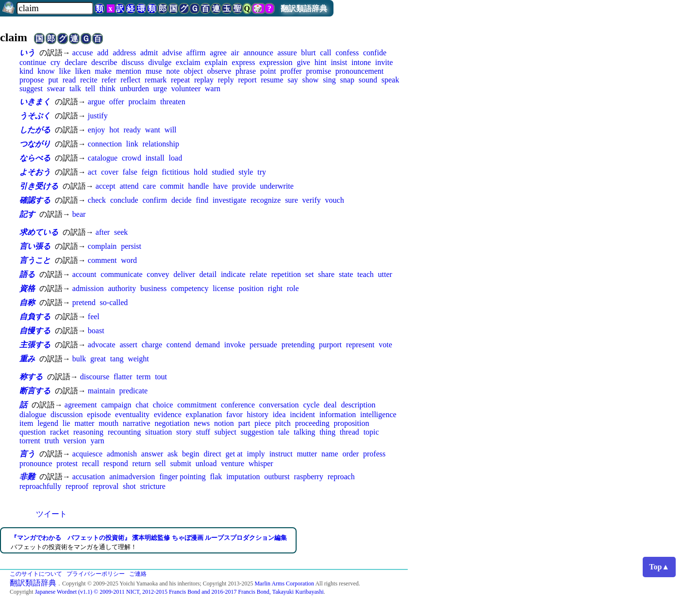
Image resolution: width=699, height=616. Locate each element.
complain (102, 246)
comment (102, 260)
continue (33, 62)
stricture (152, 486)
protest (67, 463)
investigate (229, 200)
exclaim (188, 62)
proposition (352, 423)
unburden (134, 89)
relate (258, 274)
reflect (130, 80)
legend (48, 423)
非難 (27, 477)
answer (152, 454)
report (247, 80)
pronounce (36, 463)
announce (258, 53)
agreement (81, 405)
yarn (97, 441)
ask (173, 454)
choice (163, 405)
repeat (180, 80)
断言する (35, 391)
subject (225, 432)
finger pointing (183, 477)
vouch (335, 200)
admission (88, 288)
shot (129, 486)
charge (152, 345)
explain (216, 62)
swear (56, 89)
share (326, 274)
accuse (83, 53)
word (129, 260)
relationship (161, 144)
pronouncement (360, 71)
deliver (184, 274)
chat (142, 405)
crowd (132, 158)
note (173, 71)
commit (172, 186)
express (243, 62)
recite (89, 80)
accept (106, 186)
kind (26, 71)
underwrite (277, 186)
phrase (246, 71)
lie (67, 423)
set (310, 274)
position (251, 288)
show (311, 80)
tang (117, 359)
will (171, 130)
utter (385, 274)
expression (276, 62)
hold (200, 172)
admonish (122, 454)
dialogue (33, 414)
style (246, 172)
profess (374, 454)
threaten (173, 102)
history (258, 414)
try (262, 172)
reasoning (88, 432)
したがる (35, 130)
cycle (311, 405)
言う (27, 454)
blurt (308, 53)
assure (287, 53)
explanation (204, 414)
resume (272, 80)
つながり (35, 144)
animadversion (132, 477)
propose (32, 80)
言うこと (35, 260)
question (33, 432)
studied (223, 172)
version (75, 441)
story (184, 432)
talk (75, 89)
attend (129, 186)
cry (55, 62)
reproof (77, 486)
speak (390, 80)
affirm (196, 53)
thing (327, 432)
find (202, 200)
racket (59, 432)
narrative (137, 423)
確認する (35, 200)
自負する (35, 316)
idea (279, 414)
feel (94, 316)
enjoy (97, 130)
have (220, 186)
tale (284, 432)
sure (291, 200)
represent (360, 345)
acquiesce (87, 454)
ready (132, 130)
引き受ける (39, 186)
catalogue (103, 158)
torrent (30, 441)
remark (156, 80)
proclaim (142, 102)
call (325, 53)
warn (213, 89)
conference (238, 405)
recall (91, 463)
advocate (102, 345)
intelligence (378, 414)
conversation (279, 405)
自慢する (35, 331)
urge (160, 89)
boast (96, 331)
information (338, 414)
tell (90, 89)
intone (361, 62)
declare (76, 62)
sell (160, 463)
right (275, 288)
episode (99, 414)
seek (121, 232)
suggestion (257, 432)
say (292, 80)
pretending (298, 345)
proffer (291, 71)
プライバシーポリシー (96, 574)
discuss (133, 62)
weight (138, 359)
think (108, 89)
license (223, 288)
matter (84, 423)
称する (31, 377)
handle (198, 186)
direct (212, 454)
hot (114, 130)
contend (179, 345)
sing (329, 80)
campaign (116, 405)
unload (206, 463)
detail (208, 274)
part (244, 423)
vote (385, 345)
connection (105, 144)
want (153, 130)
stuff (203, 432)
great (98, 359)
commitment (197, 405)
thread (349, 432)
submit (181, 463)
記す (27, 214)
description (358, 405)
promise (318, 71)
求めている (39, 232)
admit (149, 53)
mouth (108, 423)
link (132, 144)
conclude (124, 200)
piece (263, 423)
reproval (106, 486)
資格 (27, 288)
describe (104, 62)
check (97, 200)
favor (234, 414)
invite (384, 62)
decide (182, 200)
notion (224, 423)
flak (216, 477)
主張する (35, 345)
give (303, 62)
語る (27, 274)
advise (172, 53)
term (143, 377)
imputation (243, 477)
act (92, 172)
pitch (283, 423)
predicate (134, 391)
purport (330, 345)
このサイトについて (36, 574)
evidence (168, 414)
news (202, 423)
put (53, 80)
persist (131, 246)
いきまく (35, 102)
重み (27, 359)
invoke (235, 345)
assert (128, 345)
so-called (114, 302)
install (155, 158)
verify (312, 200)
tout (161, 377)
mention (129, 71)
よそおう (35, 172)
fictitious (175, 172)
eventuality (132, 414)
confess (347, 53)
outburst (277, 477)
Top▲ (659, 567)
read (69, 80)
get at (234, 454)
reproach (341, 477)
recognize (266, 200)
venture (233, 463)
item (26, 423)
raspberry (309, 477)
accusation (89, 477)
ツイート (51, 514)
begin (191, 454)
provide (244, 186)
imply (256, 454)
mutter (307, 454)
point (268, 71)
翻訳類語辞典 (304, 8)
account (84, 274)
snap (347, 80)
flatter (123, 377)
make (103, 71)
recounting (124, 432)
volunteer (186, 89)
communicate (121, 274)
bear (79, 214)
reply (226, 80)
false (130, 172)
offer (117, 102)
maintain (101, 391)
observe (219, 71)
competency (190, 288)
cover (110, 172)
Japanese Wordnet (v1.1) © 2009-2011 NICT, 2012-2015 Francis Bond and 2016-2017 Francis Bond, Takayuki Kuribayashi (179, 592)
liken (83, 71)
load (176, 158)
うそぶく (35, 116)
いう (27, 53)
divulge (160, 62)
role (293, 288)
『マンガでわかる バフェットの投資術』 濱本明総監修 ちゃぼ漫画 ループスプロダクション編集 (149, 538)
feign (150, 172)
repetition (286, 274)
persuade (263, 345)
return (141, 463)
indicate (233, 274)
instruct (281, 454)
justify (98, 116)
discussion (67, 414)
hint (321, 62)
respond (116, 463)
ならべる (35, 158)
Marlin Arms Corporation (284, 584)
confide (375, 53)
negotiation (172, 423)
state (346, 274)
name (330, 454)
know (46, 71)
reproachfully (40, 486)
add (103, 53)
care (149, 186)
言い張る (35, 246)
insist (339, 62)
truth (51, 441)
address (124, 53)
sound (368, 80)
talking (304, 432)
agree (218, 53)
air (235, 53)
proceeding (312, 423)
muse (154, 71)
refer (109, 80)
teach (366, 274)
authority (122, 288)
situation (158, 432)
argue (96, 102)
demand (208, 345)
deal (330, 405)
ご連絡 (138, 574)
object (193, 71)
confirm (155, 200)
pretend (84, 302)
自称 (27, 302)
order (350, 454)
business (153, 288)
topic (371, 432)
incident (302, 414)
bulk (79, 359)
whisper (261, 463)
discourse (95, 377)
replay (204, 80)
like (65, 71)
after (103, 232)
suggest (31, 89)
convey (158, 274)
